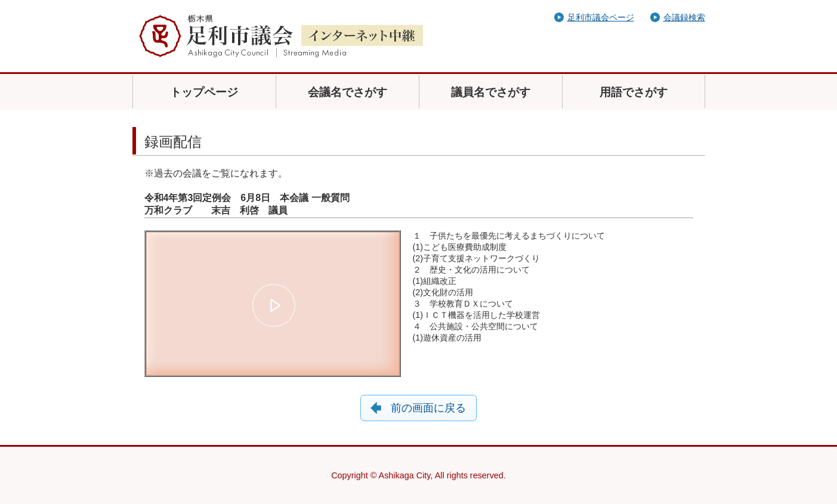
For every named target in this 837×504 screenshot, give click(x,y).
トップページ (204, 92)
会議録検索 (684, 17)
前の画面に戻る (428, 408)
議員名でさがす (491, 92)
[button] (274, 305)
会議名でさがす (348, 92)
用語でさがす (634, 92)
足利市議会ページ (601, 17)
